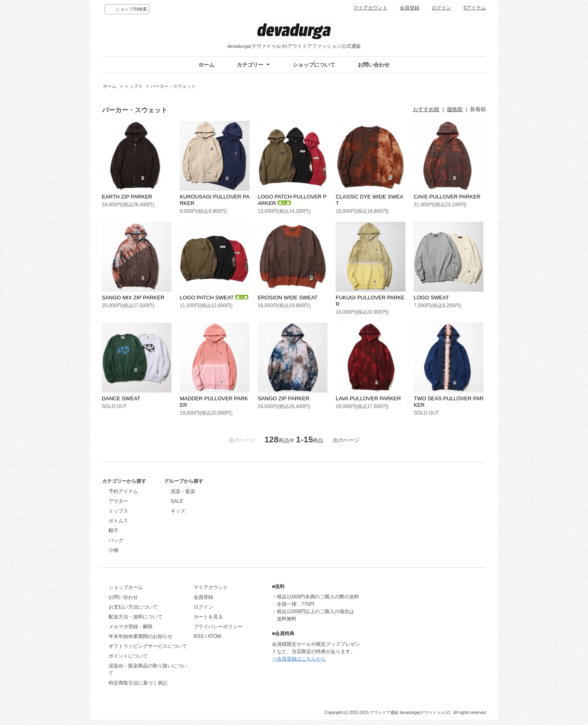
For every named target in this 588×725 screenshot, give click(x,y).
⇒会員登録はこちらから (317, 665)
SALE (209, 501)
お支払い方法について (133, 613)
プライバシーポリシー (227, 632)
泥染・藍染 (215, 491)
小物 (114, 550)
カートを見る (217, 622)
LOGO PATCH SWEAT (214, 298)
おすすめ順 (426, 109)
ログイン (441, 8)
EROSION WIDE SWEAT (287, 298)
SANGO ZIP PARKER (284, 398)
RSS (208, 642)
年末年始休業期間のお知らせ (140, 642)
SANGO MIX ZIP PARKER (133, 298)
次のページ (346, 440)
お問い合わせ (374, 65)
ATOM (223, 642)
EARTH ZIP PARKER (127, 197)
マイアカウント (370, 8)
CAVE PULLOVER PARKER (447, 197)
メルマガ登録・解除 (131, 632)
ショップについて (314, 65)
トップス (134, 86)
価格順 (455, 109)
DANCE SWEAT (121, 398)
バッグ (116, 540)
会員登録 (410, 8)
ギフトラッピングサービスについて (148, 652)
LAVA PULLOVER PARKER (368, 398)
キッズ (210, 511)
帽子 (114, 531)
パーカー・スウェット (173, 86)
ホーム (206, 65)
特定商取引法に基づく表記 (138, 689)
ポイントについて (128, 662)
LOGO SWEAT (431, 298)
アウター (118, 501)
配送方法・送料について (136, 622)
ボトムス (118, 521)
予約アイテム (123, 491)
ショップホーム (126, 593)
